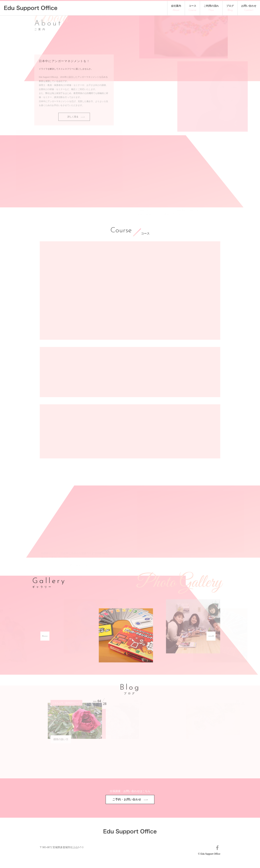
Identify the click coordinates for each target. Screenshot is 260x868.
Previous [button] (32, 636)
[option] (99, 636)
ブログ (230, 8)
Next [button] (198, 636)
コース (192, 8)
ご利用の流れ (211, 8)
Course (121, 231)
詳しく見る (76, 123)
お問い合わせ (249, 8)
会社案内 (176, 8)
